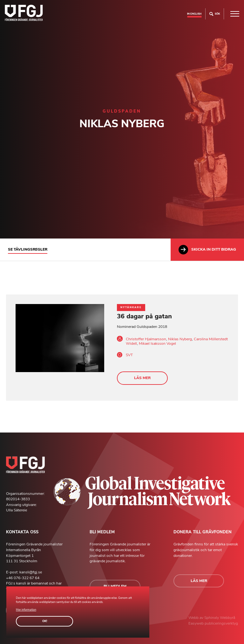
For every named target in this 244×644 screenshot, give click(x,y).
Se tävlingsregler (28, 249)
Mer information (26, 610)
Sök (215, 14)
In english (194, 14)
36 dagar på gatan (144, 316)
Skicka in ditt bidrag (207, 250)
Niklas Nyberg (180, 339)
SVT (129, 355)
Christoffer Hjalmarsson (146, 339)
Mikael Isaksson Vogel (157, 343)
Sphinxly (212, 618)
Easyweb (197, 623)
